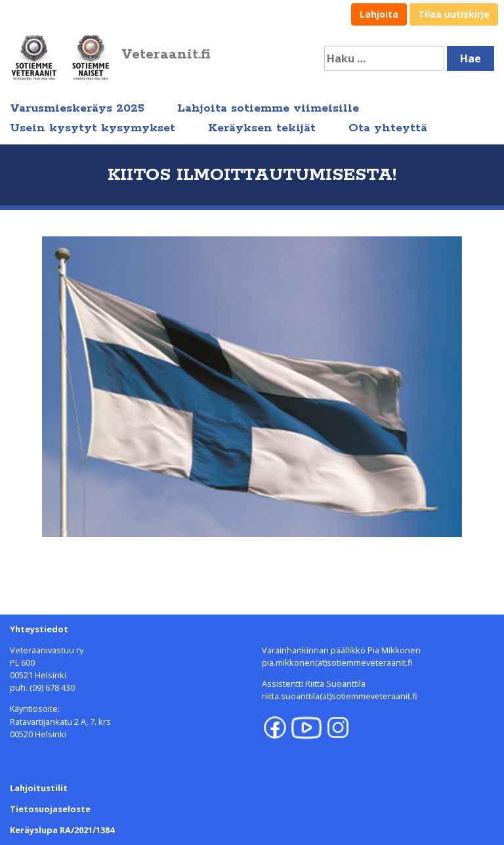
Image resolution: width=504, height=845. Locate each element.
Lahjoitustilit (39, 788)
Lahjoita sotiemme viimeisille (268, 108)
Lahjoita (379, 14)
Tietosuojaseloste (50, 809)
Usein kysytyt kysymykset (93, 128)
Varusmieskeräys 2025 (77, 108)
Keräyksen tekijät (262, 128)
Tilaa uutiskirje (454, 14)
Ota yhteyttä (388, 128)
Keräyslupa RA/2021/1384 (62, 830)
